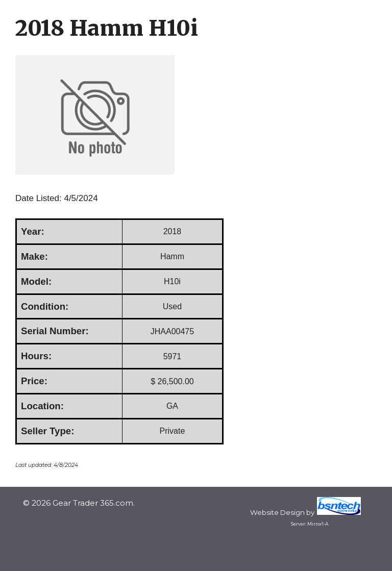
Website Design (277, 512)
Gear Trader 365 (79, 515)
